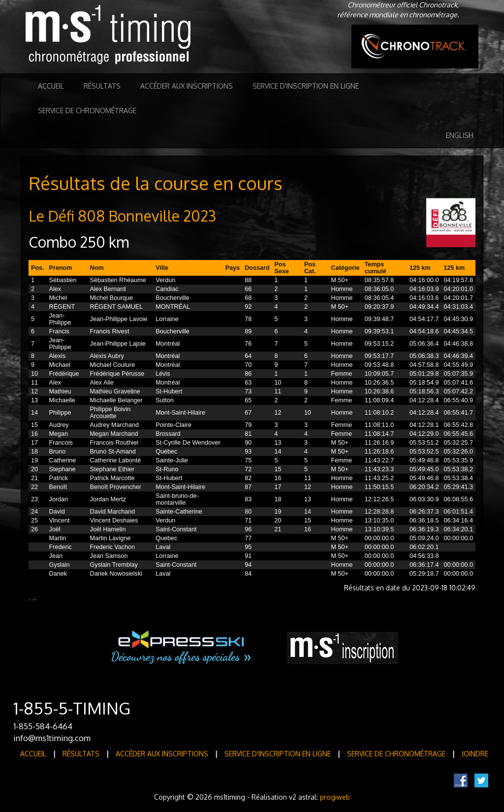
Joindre (475, 754)
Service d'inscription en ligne (306, 86)
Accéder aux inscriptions (187, 86)
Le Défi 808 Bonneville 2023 (122, 216)
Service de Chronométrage (87, 111)
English (460, 135)
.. (34, 598)
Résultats (102, 86)
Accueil (51, 86)
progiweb (335, 797)
